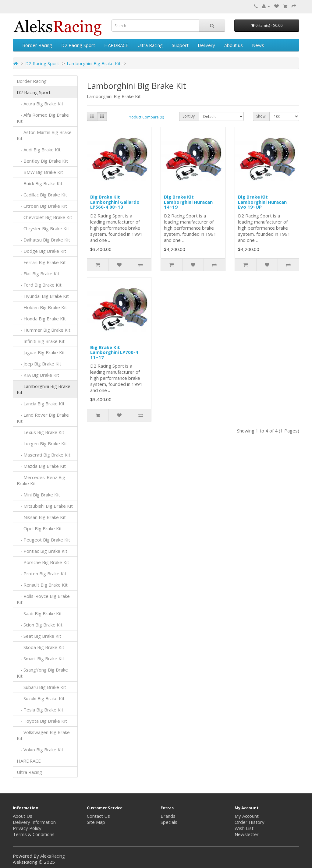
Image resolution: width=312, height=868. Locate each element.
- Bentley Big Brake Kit (42, 161)
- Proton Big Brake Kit (42, 573)
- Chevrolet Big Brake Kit (44, 217)
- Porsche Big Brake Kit (43, 562)
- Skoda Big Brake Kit (41, 647)
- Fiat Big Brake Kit (38, 273)
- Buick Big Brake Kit (40, 183)
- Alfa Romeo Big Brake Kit (43, 118)
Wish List (244, 828)
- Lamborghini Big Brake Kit (44, 389)
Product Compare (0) (146, 117)
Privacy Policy (27, 828)
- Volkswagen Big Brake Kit (43, 735)
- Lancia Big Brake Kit (41, 404)
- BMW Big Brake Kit (40, 172)
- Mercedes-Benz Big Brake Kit (41, 480)
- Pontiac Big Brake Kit (42, 551)
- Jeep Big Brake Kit (39, 364)
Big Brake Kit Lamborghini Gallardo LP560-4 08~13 (115, 202)
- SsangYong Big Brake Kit (42, 673)
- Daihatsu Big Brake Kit (43, 240)
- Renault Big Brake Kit (42, 585)
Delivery (206, 45)
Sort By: (189, 116)
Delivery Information (34, 822)
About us (234, 45)
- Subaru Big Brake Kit (41, 687)
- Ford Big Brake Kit (39, 285)
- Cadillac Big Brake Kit (42, 195)
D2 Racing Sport (78, 45)
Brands (168, 816)
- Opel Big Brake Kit (39, 528)
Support (180, 45)
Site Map (96, 822)
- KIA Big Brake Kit (38, 375)
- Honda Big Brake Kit (41, 319)
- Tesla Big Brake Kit (40, 710)
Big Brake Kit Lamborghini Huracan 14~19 (188, 202)
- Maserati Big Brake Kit (44, 455)
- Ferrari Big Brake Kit (41, 262)
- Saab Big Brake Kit (39, 613)
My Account (247, 816)
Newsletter (247, 834)
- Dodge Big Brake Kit (41, 251)
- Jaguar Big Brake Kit (41, 352)
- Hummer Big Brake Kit (44, 330)
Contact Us (98, 816)
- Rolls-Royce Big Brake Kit (43, 599)
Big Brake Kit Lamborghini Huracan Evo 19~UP (262, 202)
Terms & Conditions (34, 834)
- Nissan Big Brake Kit (41, 517)
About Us (23, 816)
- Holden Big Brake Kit (42, 307)
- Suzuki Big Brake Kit (41, 698)
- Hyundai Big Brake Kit (43, 296)
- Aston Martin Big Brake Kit (44, 135)
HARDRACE (116, 45)
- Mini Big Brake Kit (38, 495)
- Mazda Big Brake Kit (41, 466)
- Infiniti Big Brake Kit (41, 341)
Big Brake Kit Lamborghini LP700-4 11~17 (114, 352)
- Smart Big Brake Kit (41, 658)
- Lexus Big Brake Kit (41, 432)
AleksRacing (53, 856)
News (258, 45)
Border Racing (37, 45)
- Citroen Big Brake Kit (42, 206)
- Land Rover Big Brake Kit (43, 418)
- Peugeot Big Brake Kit (43, 540)
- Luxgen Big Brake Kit (42, 443)
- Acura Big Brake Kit (40, 104)
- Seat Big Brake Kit (39, 636)
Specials (169, 822)
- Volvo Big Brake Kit (40, 750)
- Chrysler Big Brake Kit (43, 228)
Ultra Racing (150, 45)
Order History (250, 822)
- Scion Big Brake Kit (40, 625)
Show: (261, 116)
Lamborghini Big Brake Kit (94, 63)
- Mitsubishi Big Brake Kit (45, 506)
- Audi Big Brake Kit (39, 150)
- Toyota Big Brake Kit (42, 721)
